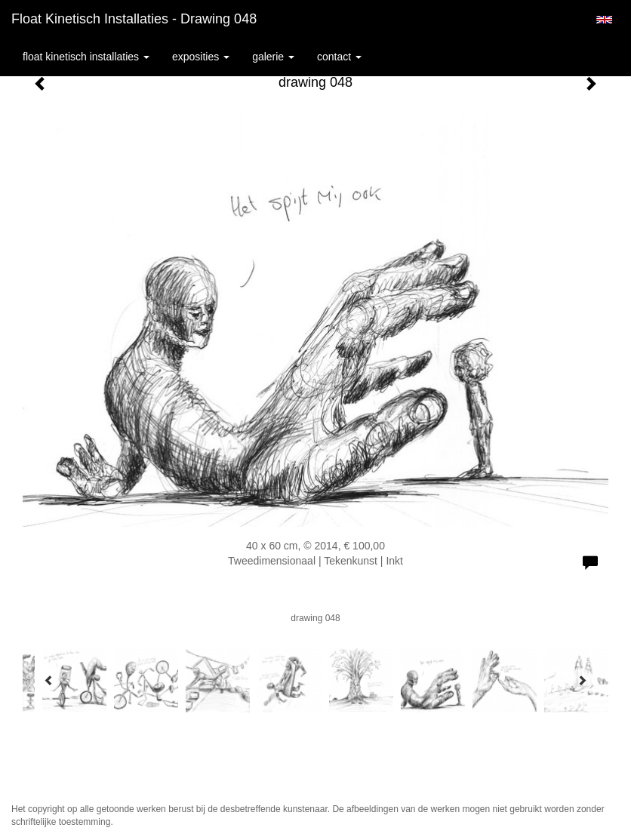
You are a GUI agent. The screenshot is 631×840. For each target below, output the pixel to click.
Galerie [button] (273, 57)
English (604, 20)
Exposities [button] (201, 57)
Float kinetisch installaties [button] (86, 57)
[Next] (582, 680)
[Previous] (49, 680)
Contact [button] (339, 57)
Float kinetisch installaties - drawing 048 (134, 19)
